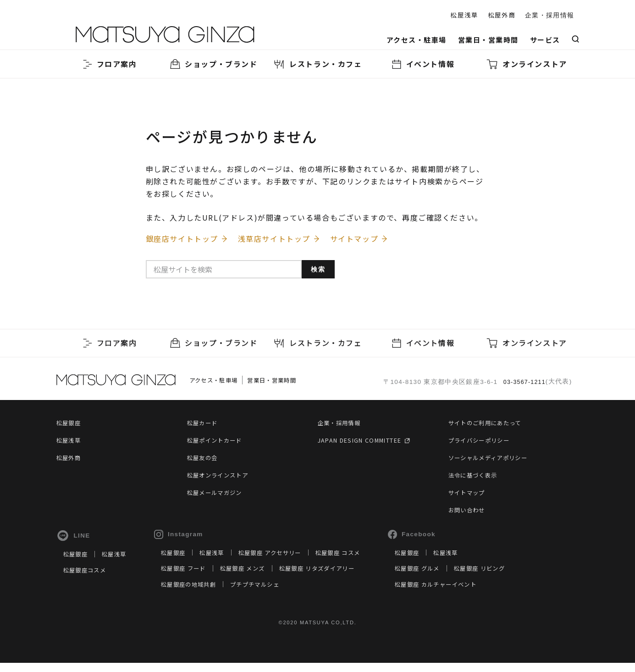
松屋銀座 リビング (520, 577)
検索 (323, 274)
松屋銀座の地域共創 (200, 593)
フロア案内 (109, 64)
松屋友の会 (205, 461)
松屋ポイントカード (219, 444)
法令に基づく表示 (477, 478)
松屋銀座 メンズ (260, 577)
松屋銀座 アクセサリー (289, 561)
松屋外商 (502, 15)
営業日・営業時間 (488, 40)
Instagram (186, 538)
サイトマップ (469, 496)
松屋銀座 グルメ (451, 577)
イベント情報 (422, 64)
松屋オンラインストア (222, 478)
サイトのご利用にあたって (490, 426)
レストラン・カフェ (317, 64)
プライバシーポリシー (484, 444)
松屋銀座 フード (194, 577)
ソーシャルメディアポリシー (494, 461)
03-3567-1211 (522, 384)
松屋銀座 (70, 426)
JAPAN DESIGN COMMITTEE (369, 444)
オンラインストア (527, 64)
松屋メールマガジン (219, 496)
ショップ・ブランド (213, 64)
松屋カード (205, 426)
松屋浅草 (464, 15)
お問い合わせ (469, 513)
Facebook (442, 538)
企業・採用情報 (549, 15)
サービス (545, 40)
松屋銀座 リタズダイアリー (343, 577)
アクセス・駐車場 (417, 40)
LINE (73, 539)
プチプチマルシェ (274, 593)
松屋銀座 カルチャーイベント (472, 593)
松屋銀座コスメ (88, 578)
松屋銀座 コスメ (365, 561)
